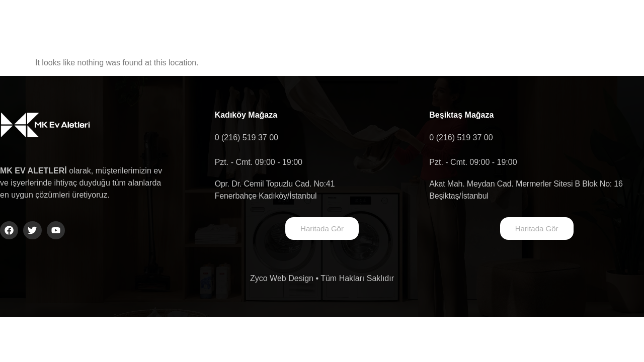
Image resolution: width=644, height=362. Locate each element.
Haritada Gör (322, 229)
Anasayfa (207, 24)
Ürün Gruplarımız (371, 24)
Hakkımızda (281, 24)
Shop (510, 24)
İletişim (451, 24)
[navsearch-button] (592, 25)
